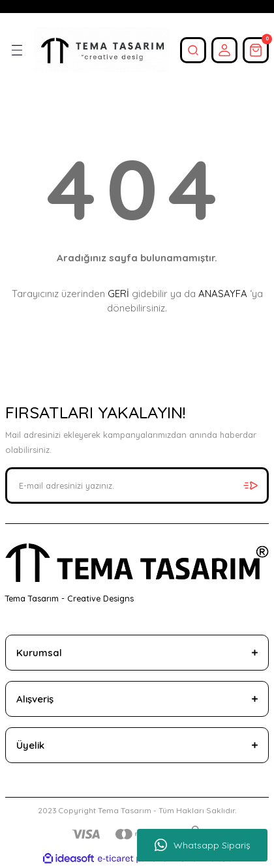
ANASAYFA (223, 294)
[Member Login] (224, 50)
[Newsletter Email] (137, 485)
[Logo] (102, 50)
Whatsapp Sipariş (203, 845)
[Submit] (251, 485)
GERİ (118, 294)
